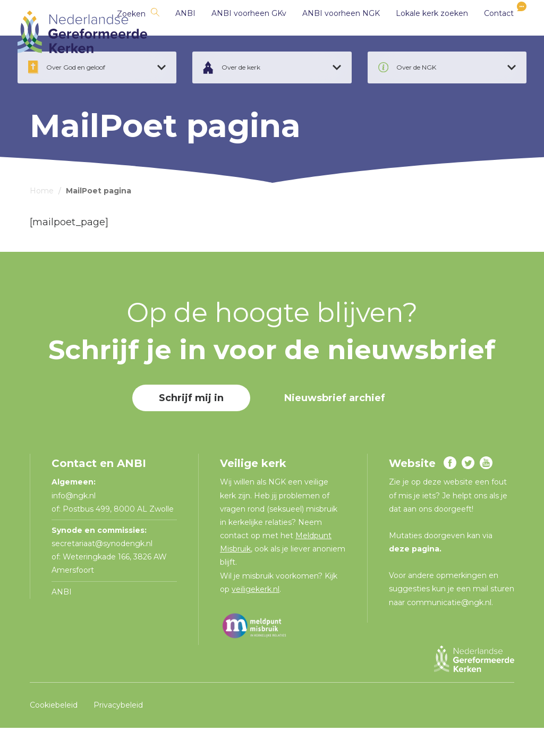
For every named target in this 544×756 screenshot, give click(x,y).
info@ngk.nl (75, 524)
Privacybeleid (118, 733)
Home (42, 219)
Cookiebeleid (54, 733)
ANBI (173, 32)
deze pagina (414, 577)
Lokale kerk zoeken (420, 32)
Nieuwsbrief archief (335, 427)
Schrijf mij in (191, 427)
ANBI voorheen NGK (329, 32)
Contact (487, 32)
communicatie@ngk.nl (449, 631)
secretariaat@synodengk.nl (102, 572)
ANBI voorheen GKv (237, 32)
